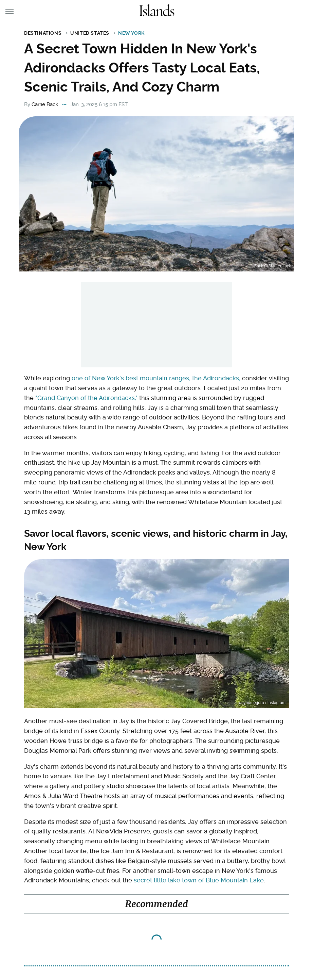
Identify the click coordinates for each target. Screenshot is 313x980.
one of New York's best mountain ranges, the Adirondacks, (156, 378)
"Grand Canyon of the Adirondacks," (86, 398)
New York (131, 33)
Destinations (43, 33)
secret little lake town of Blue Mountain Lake (199, 880)
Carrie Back (45, 104)
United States (90, 33)
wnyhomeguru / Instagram (262, 703)
